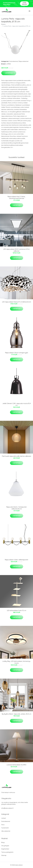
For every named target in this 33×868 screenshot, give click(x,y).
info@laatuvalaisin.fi (7, 808)
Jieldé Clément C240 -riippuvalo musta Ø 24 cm (16, 404)
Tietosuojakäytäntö (7, 852)
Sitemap (4, 855)
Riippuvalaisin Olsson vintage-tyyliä (16, 353)
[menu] (30, 11)
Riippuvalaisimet (23, 61)
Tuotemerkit (5, 828)
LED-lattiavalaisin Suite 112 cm (17, 610)
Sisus (3, 825)
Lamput (4, 818)
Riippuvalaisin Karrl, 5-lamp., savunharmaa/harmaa (16, 197)
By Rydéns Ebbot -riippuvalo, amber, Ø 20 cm (17, 714)
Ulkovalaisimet (6, 831)
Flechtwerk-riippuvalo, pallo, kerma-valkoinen (16, 456)
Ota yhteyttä (5, 846)
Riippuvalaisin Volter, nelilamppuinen (16, 560)
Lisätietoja (9, 73)
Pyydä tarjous (24, 3)
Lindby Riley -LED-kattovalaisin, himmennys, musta (16, 662)
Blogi (3, 842)
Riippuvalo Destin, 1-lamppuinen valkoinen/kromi (16, 508)
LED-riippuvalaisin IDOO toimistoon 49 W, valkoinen (16, 250)
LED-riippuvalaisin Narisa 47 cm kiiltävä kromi (17, 302)
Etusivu (3, 24)
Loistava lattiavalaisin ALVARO (16, 765)
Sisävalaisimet (14, 61)
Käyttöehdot (5, 849)
